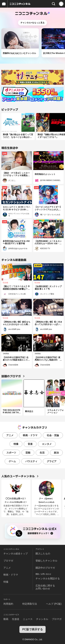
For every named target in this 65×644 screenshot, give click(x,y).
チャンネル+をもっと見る (32, 23)
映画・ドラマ (30, 435)
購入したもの (43, 554)
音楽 (30, 444)
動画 (6, 619)
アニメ (10, 435)
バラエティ (31, 461)
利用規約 (8, 604)
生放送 (16, 619)
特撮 (16, 444)
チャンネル (42, 619)
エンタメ (47, 444)
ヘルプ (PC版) (54, 604)
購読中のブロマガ (45, 568)
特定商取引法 (30, 604)
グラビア (52, 461)
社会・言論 (53, 435)
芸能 (28, 453)
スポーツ (11, 453)
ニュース (28, 619)
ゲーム (12, 461)
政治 (56, 453)
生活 (42, 453)
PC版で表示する (32, 629)
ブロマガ (8, 561)
